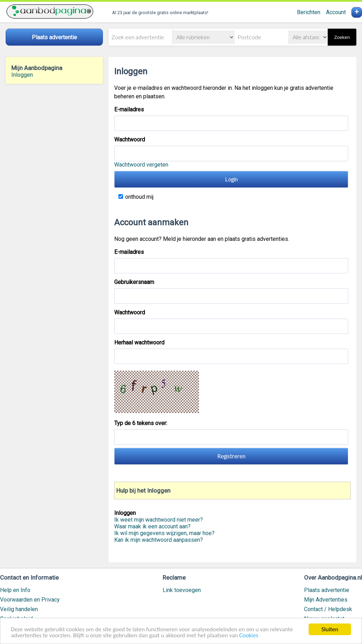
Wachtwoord (130, 140)
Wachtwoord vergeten (141, 165)
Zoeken (342, 37)
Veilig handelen (19, 609)
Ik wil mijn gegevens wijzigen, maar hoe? (164, 533)
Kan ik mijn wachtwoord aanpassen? (159, 540)
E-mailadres (129, 109)
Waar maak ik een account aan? (152, 526)
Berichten (309, 12)
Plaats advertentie (327, 590)
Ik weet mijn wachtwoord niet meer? (159, 520)
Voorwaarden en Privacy (30, 600)
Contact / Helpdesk (328, 609)
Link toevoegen (182, 590)
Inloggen (22, 75)
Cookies (249, 636)
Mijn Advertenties (326, 600)
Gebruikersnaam (134, 282)
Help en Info (15, 590)
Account (336, 12)
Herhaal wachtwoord (139, 343)
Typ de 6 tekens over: (141, 423)
